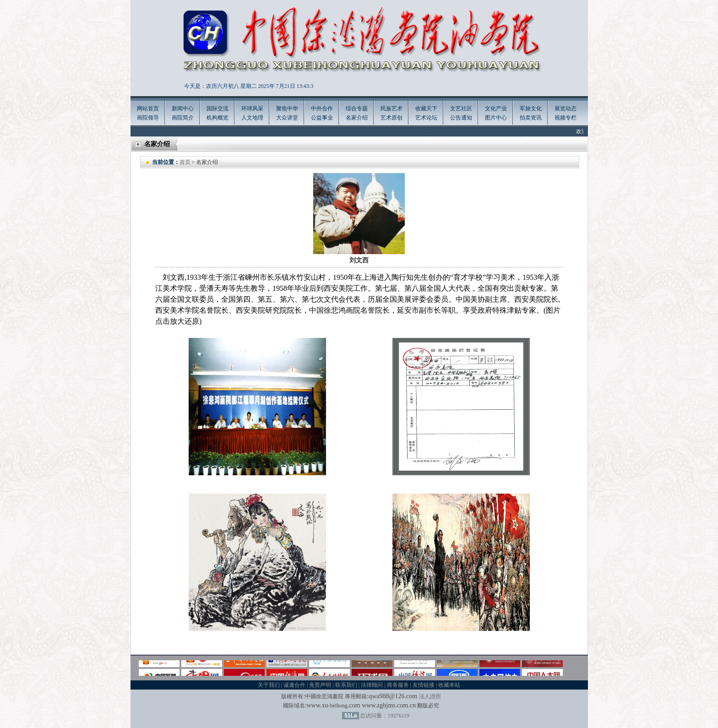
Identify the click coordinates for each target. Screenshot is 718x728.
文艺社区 (461, 109)
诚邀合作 (294, 685)
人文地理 (252, 118)
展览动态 (566, 109)
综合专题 (357, 109)
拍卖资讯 (531, 118)
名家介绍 (357, 118)
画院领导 (148, 118)
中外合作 (322, 109)
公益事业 (322, 118)
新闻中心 (183, 109)
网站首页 (148, 109)
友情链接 (424, 685)
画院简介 (183, 118)
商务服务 (398, 685)
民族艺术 (392, 109)
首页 (185, 162)
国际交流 (218, 109)
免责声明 (320, 685)
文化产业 (496, 109)
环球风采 (252, 109)
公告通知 (461, 118)
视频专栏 (566, 118)
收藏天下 (426, 109)
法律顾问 (372, 685)
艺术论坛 (426, 118)
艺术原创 (392, 118)
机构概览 (218, 118)
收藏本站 (449, 685)
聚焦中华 (287, 109)
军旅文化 (531, 109)
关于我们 (269, 685)
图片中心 (496, 118)
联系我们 (346, 685)
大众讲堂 (287, 118)
